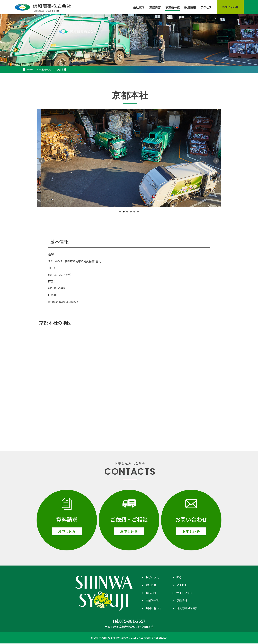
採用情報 (182, 601)
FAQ (179, 578)
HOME (30, 69)
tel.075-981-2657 (129, 621)
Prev (42, 161)
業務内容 (151, 593)
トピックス (152, 578)
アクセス (182, 585)
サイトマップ (184, 593)
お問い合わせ (154, 609)
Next (216, 161)
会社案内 (151, 585)
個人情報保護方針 (187, 609)
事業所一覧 (45, 69)
